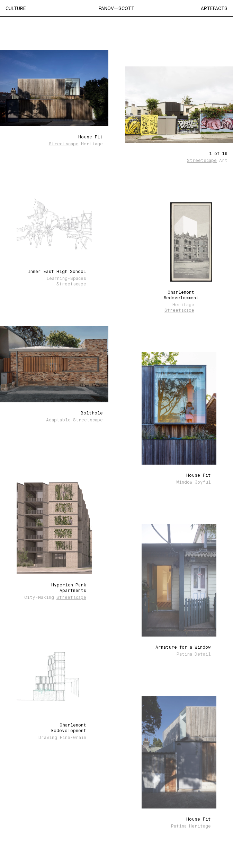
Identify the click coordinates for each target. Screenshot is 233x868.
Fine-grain (73, 738)
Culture (16, 8)
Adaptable (58, 420)
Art (223, 161)
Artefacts (214, 8)
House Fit (91, 137)
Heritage (92, 144)
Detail (203, 655)
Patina (184, 655)
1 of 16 (218, 154)
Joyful (203, 483)
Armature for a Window (183, 648)
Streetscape (64, 144)
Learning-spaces (66, 279)
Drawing (48, 738)
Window (184, 483)
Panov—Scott (116, 8)
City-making (39, 598)
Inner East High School (57, 272)
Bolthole (92, 413)
